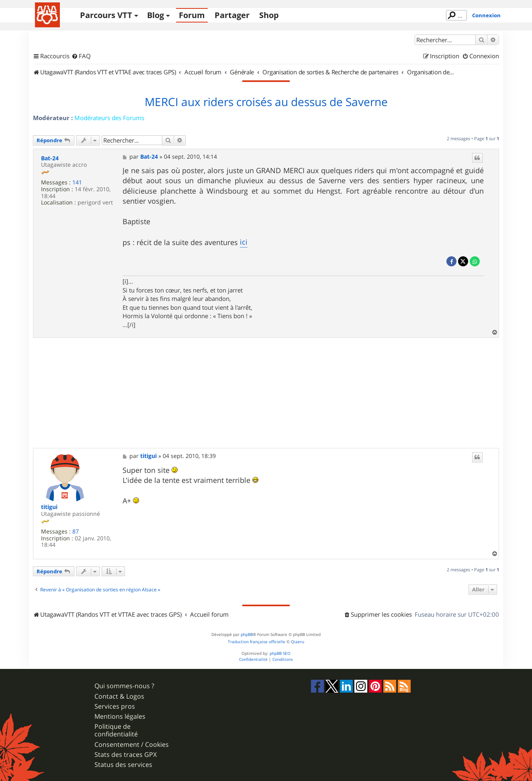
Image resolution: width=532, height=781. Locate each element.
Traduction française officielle (257, 642)
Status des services (123, 765)
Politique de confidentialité (116, 730)
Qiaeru (298, 642)
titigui (49, 507)
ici (244, 242)
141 (77, 183)
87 (76, 532)
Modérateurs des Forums (109, 118)
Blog (156, 15)
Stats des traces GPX (126, 755)
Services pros (115, 706)
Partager (232, 15)
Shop (269, 15)
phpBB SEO (280, 653)
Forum (192, 15)
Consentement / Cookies (132, 745)
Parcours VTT (106, 15)
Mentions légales (120, 717)
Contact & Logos (119, 696)
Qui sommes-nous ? (124, 686)
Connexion (486, 15)
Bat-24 (50, 158)
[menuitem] (81, 56)
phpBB (247, 635)
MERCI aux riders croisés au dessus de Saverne (266, 102)
